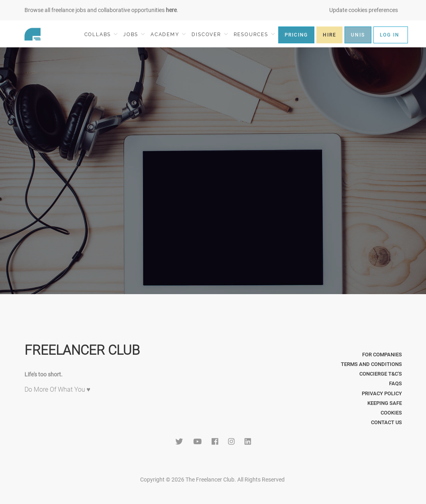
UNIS (358, 35)
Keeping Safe (385, 403)
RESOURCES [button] (254, 34)
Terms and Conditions (371, 364)
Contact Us (386, 422)
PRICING (297, 35)
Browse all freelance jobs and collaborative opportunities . (101, 10)
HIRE (329, 35)
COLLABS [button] (101, 34)
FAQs (395, 383)
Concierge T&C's (381, 374)
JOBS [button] (134, 34)
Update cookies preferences (364, 10)
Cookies (391, 413)
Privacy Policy (382, 393)
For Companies (382, 355)
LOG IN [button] (390, 35)
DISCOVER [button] (210, 34)
